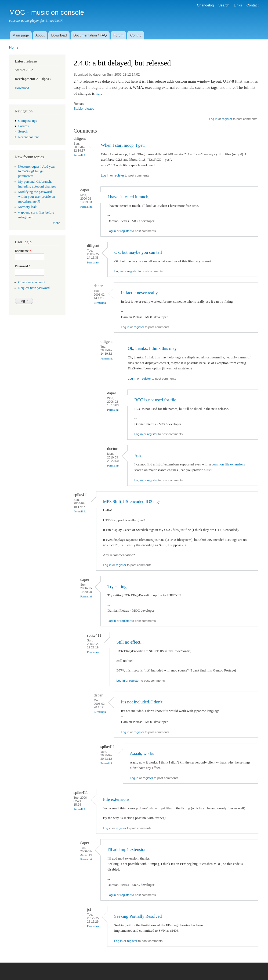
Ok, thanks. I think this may (152, 348)
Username (23, 251)
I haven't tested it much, (128, 197)
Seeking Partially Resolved (138, 916)
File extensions (116, 799)
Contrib (136, 35)
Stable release (84, 109)
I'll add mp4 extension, (127, 849)
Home (14, 47)
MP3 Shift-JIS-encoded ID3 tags (132, 502)
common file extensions (228, 464)
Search (224, 5)
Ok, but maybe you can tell (138, 252)
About (40, 35)
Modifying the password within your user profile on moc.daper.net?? (37, 197)
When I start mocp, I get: (123, 145)
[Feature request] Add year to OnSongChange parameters (37, 171)
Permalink (80, 155)
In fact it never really (139, 293)
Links (238, 5)
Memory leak (28, 207)
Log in (213, 119)
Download (59, 35)
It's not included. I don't (142, 702)
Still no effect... (130, 642)
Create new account (32, 282)
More (56, 223)
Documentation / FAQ (90, 35)
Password (23, 266)
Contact (253, 5)
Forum (118, 35)
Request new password (34, 288)
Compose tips (28, 121)
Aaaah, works (142, 753)
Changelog (205, 5)
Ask (138, 456)
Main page (21, 35)
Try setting (117, 587)
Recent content (28, 137)
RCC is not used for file (155, 400)
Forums (23, 126)
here (99, 93)
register (227, 119)
